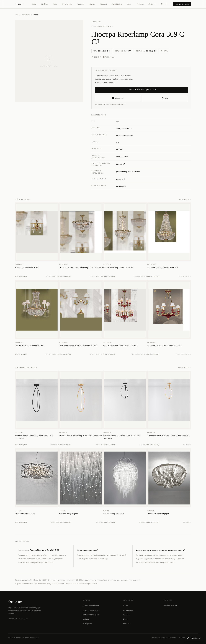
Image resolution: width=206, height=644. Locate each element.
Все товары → (185, 199)
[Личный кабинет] (167, 4)
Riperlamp (26, 15)
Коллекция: (123, 51)
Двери (92, 4)
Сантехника (67, 4)
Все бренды (88, 624)
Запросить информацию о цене (141, 90)
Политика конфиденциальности (163, 638)
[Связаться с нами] (194, 638)
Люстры (165, 51)
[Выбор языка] (152, 4)
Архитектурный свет (91, 610)
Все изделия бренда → (103, 26)
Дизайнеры (117, 4)
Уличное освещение (91, 615)
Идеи (129, 4)
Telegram (109, 57)
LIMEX (17, 15)
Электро (81, 4)
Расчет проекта (182, 4)
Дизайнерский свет (91, 606)
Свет (34, 4)
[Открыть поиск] (162, 4)
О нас (126, 606)
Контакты (127, 624)
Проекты (141, 4)
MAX (165, 98)
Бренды (103, 4)
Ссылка (96, 57)
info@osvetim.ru (170, 606)
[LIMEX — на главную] (19, 4)
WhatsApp (23, 619)
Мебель (45, 4)
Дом (55, 4)
